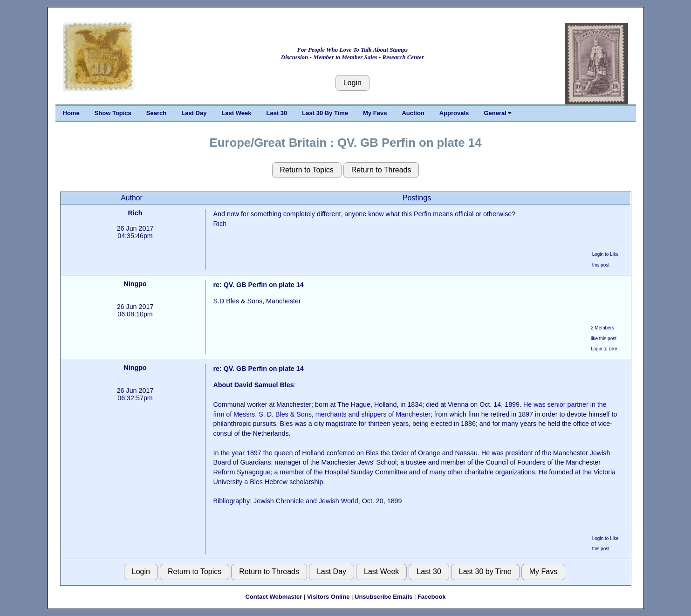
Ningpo (135, 284)
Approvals (454, 113)
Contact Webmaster (274, 597)
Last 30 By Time (325, 113)
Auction (413, 113)
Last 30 (277, 113)
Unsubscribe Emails (383, 597)
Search (156, 113)
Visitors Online (328, 597)
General (497, 113)
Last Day (194, 113)
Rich (135, 213)
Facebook (432, 597)
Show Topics (113, 113)
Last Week (236, 113)
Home (71, 113)
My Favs (375, 113)
